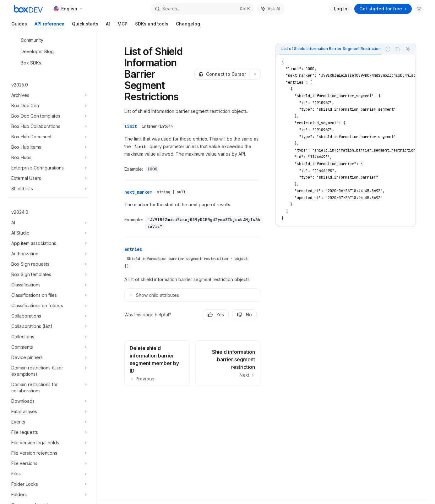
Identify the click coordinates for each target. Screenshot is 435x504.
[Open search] (202, 9)
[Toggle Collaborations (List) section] (48, 326)
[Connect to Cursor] (222, 74)
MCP (122, 26)
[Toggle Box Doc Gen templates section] (48, 116)
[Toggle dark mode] (419, 9)
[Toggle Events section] (48, 422)
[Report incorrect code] (388, 49)
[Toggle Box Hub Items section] (48, 147)
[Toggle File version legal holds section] (48, 443)
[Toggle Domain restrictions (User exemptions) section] (48, 371)
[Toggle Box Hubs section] (48, 158)
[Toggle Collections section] (48, 337)
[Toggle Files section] (48, 474)
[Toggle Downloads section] (48, 401)
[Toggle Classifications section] (48, 285)
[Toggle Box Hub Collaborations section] (48, 126)
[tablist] (329, 49)
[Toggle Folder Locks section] (48, 484)
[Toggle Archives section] (48, 95)
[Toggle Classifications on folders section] (48, 306)
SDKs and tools (152, 26)
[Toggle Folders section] (48, 495)
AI (108, 26)
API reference (49, 26)
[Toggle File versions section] (48, 463)
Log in (341, 9)
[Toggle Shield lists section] (48, 189)
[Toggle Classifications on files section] (48, 295)
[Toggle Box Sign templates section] (48, 274)
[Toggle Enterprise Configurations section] (48, 168)
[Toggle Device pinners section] (48, 357)
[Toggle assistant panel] (271, 9)
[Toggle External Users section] (48, 178)
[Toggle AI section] (48, 223)
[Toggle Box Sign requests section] (48, 264)
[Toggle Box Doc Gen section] (48, 106)
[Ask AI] (408, 49)
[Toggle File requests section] (48, 432)
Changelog (188, 26)
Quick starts (85, 26)
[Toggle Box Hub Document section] (48, 137)
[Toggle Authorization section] (48, 254)
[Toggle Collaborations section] (48, 316)
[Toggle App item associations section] (48, 243)
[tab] (332, 49)
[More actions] (255, 74)
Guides (19, 26)
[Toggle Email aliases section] (48, 412)
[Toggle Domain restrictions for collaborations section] (48, 388)
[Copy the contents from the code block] (398, 49)
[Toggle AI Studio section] (48, 233)
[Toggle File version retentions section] (48, 453)
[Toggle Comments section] (48, 347)
